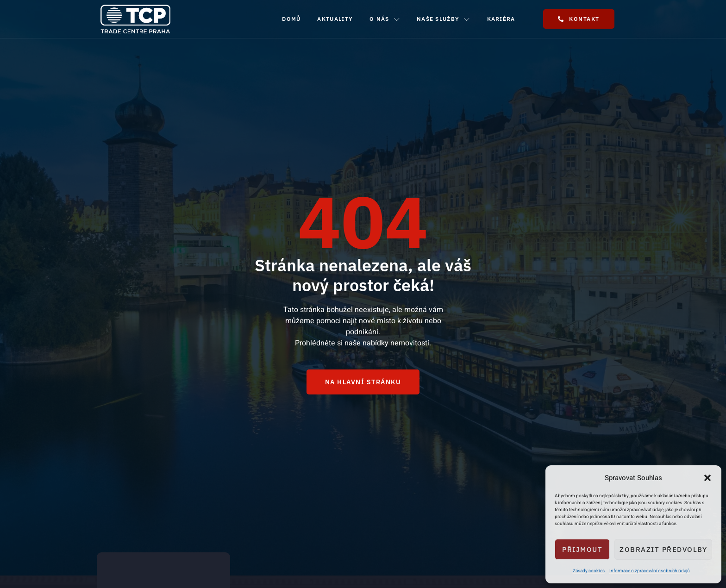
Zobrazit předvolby (663, 549)
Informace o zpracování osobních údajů (650, 571)
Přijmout (582, 549)
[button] (707, 478)
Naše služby (444, 19)
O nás (385, 19)
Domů (291, 19)
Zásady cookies (589, 571)
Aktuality (335, 19)
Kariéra (501, 19)
